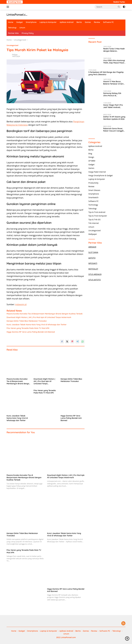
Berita (79, 22)
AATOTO (92, 258)
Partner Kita (13, 33)
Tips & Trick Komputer (98, 216)
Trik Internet (94, 223)
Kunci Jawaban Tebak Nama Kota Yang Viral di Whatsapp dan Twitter (37, 325)
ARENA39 (92, 247)
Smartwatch (93, 197)
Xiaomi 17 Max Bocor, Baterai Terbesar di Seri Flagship (113, 83)
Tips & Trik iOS (94, 220)
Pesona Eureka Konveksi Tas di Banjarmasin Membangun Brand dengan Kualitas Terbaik (45, 314)
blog (90, 154)
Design (91, 157)
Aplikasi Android (67, 22)
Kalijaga (15, 55)
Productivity (93, 183)
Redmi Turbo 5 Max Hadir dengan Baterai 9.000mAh (114, 50)
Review (97, 22)
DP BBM (92, 161)
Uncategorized (12, 45)
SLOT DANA (93, 252)
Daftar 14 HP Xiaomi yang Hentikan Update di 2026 (114, 118)
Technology (93, 205)
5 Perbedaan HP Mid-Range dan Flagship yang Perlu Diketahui (106, 73)
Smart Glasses (94, 190)
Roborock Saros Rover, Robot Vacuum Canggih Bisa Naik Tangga (113, 130)
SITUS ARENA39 (95, 274)
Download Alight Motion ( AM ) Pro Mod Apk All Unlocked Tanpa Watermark (39, 317)
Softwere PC (108, 22)
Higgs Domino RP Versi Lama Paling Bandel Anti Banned (31, 332)
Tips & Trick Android (97, 212)
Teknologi (12, 28)
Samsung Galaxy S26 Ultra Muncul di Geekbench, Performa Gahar (113, 94)
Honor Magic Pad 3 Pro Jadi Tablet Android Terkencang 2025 (113, 106)
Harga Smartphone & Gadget (101, 175)
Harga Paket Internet (97, 172)
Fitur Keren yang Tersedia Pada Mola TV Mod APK (28, 328)
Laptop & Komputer (48, 22)
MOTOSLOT (93, 269)
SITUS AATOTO (95, 280)
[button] (119, 7)
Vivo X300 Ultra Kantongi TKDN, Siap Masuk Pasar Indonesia (114, 62)
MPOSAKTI (93, 263)
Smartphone (31, 22)
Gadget (20, 22)
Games (88, 22)
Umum (22, 28)
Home (11, 22)
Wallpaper (93, 234)
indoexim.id (21, 304)
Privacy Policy (28, 33)
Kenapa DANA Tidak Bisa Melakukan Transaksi (27, 321)
